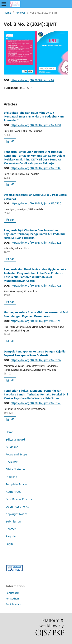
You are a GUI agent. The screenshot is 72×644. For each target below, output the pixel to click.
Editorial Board (15, 439)
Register (11, 536)
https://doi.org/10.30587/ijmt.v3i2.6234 (36, 125)
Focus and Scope (17, 454)
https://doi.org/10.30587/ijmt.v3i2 (32, 80)
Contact (11, 529)
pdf (11, 141)
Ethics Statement (17, 469)
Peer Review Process (19, 499)
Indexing (12, 477)
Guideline (12, 447)
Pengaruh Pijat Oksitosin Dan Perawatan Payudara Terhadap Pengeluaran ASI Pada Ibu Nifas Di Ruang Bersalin (34, 234)
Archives (21, 13)
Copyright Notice (17, 514)
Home (7, 13)
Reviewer (12, 462)
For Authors (13, 599)
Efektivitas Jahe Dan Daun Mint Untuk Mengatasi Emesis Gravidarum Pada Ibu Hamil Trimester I (35, 116)
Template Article (16, 484)
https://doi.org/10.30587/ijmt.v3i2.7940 (36, 403)
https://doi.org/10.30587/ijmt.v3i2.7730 (36, 203)
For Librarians (14, 604)
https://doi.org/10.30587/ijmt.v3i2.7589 (36, 168)
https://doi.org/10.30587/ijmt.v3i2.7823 (36, 243)
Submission (13, 521)
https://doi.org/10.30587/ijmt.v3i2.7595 (36, 321)
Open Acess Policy (17, 507)
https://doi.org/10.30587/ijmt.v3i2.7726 (36, 286)
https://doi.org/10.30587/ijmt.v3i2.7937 (36, 360)
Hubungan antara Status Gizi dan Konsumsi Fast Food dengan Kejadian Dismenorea (36, 314)
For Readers (13, 593)
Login (9, 544)
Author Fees (13, 492)
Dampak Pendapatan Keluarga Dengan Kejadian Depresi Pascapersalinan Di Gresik (36, 353)
